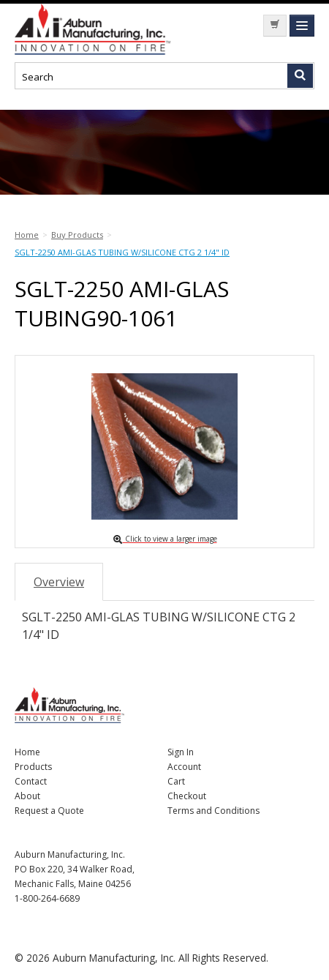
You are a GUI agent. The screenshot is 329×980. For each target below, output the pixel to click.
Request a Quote (49, 811)
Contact (31, 781)
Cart (176, 781)
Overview (59, 582)
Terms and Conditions (213, 811)
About (27, 796)
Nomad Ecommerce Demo (124, 29)
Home (27, 752)
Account (184, 767)
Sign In (181, 752)
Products (33, 767)
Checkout (187, 796)
